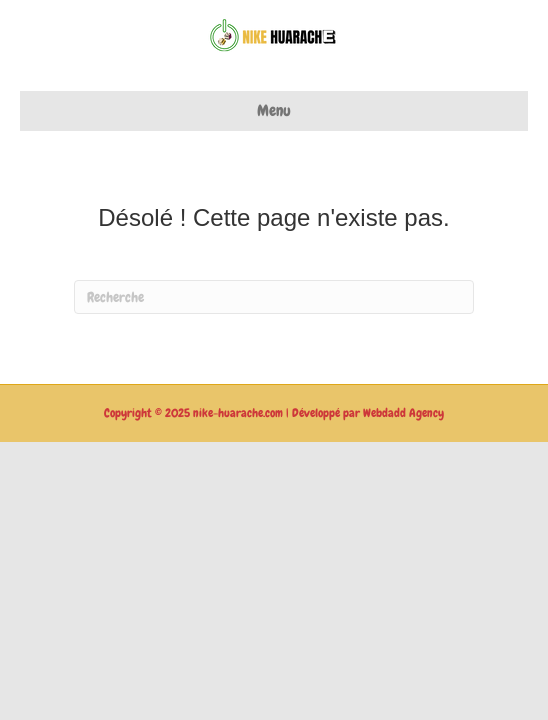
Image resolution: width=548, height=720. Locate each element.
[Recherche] (274, 297)
